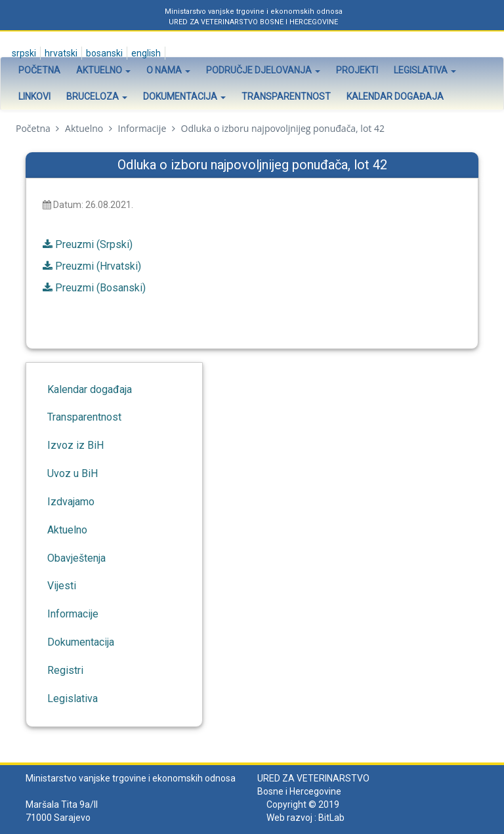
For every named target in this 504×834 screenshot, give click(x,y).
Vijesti (62, 586)
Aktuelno (103, 70)
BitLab (331, 818)
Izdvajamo (71, 502)
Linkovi (34, 96)
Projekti (357, 70)
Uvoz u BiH (73, 473)
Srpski (23, 53)
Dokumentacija (184, 96)
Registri (65, 670)
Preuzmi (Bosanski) (100, 288)
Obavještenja (76, 558)
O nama (168, 70)
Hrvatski (60, 53)
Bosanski (103, 53)
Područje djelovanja (263, 70)
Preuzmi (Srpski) (94, 244)
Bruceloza (97, 96)
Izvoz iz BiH (75, 445)
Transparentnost (286, 96)
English (145, 53)
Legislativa (425, 70)
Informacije (142, 128)
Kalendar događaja (395, 96)
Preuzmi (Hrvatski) (98, 266)
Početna (39, 70)
